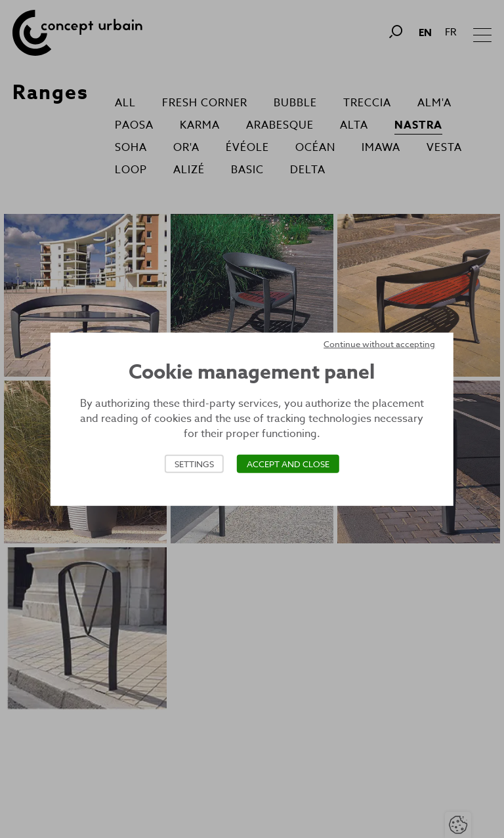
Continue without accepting (379, 343)
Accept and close (288, 464)
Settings (194, 464)
